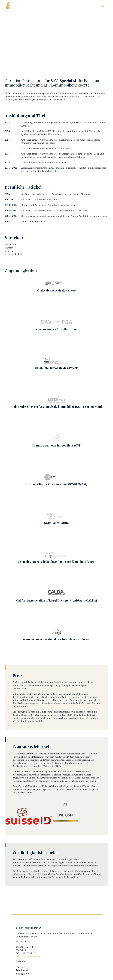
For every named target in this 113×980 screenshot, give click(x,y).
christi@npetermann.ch (30, 956)
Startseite (21, 967)
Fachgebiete (23, 974)
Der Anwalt (22, 970)
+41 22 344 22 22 (29, 953)
